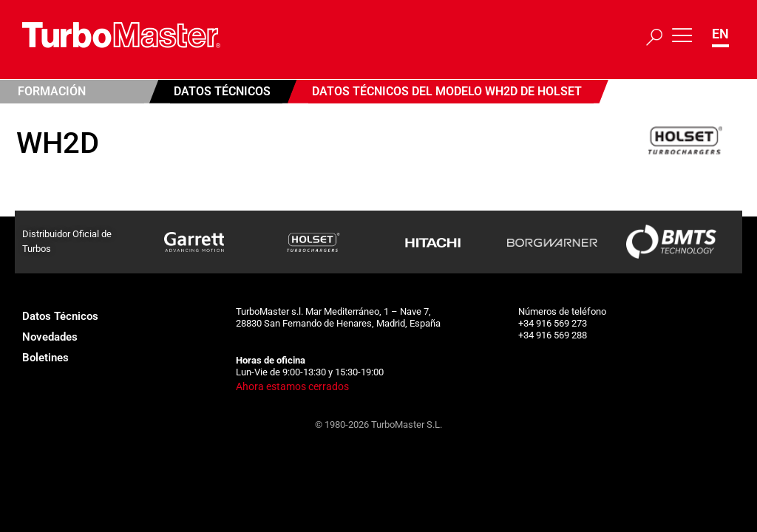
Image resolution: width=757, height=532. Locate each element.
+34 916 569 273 (553, 323)
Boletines (45, 358)
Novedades (50, 337)
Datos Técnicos (222, 91)
